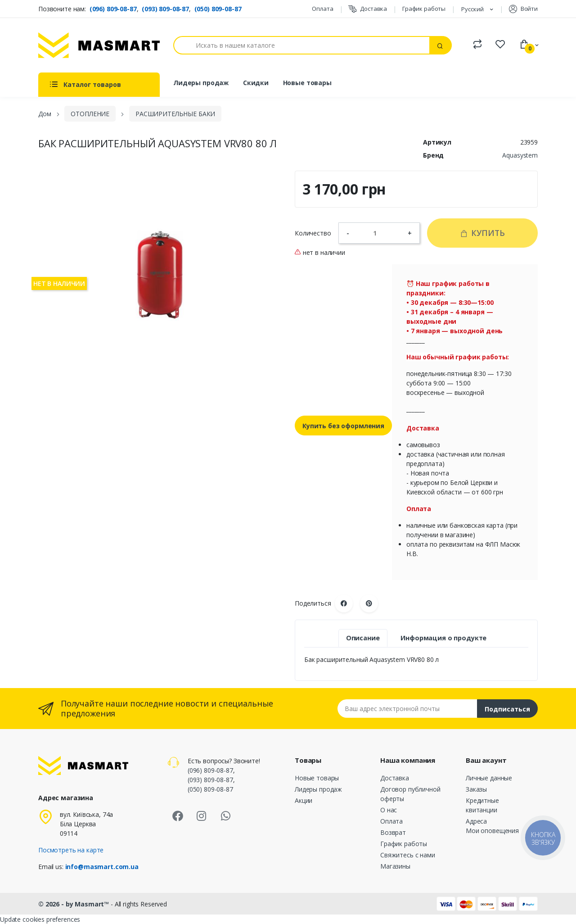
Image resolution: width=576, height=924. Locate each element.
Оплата (322, 9)
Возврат (393, 832)
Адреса (476, 821)
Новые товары (307, 83)
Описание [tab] (363, 638)
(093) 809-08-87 (165, 9)
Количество (313, 233)
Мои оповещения (492, 831)
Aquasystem (520, 155)
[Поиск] (301, 45)
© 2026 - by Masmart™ (74, 904)
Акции (304, 800)
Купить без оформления (343, 426)
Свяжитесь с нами (408, 855)
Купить (482, 233)
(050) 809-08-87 (218, 9)
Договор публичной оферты (410, 794)
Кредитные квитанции (482, 805)
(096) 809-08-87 (113, 9)
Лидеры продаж (201, 83)
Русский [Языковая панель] (473, 9)
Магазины (395, 866)
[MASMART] (99, 45)
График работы (424, 9)
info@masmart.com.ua (102, 867)
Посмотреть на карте (71, 850)
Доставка (368, 9)
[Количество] (378, 233)
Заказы (476, 789)
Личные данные (489, 778)
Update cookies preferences (40, 919)
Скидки (256, 83)
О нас (389, 810)
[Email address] (407, 709)
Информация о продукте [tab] (443, 638)
